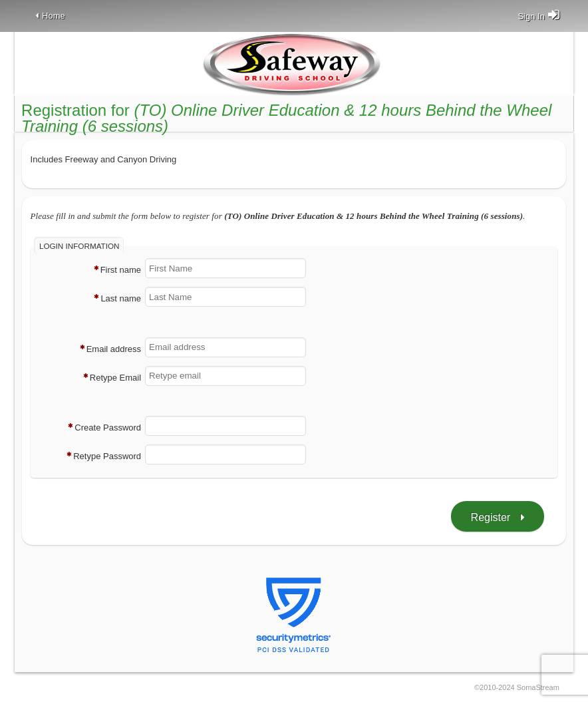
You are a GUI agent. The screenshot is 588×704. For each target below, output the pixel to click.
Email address (114, 349)
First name (121, 270)
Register (491, 517)
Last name (121, 299)
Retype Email (115, 378)
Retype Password (107, 457)
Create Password (108, 428)
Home (54, 16)
